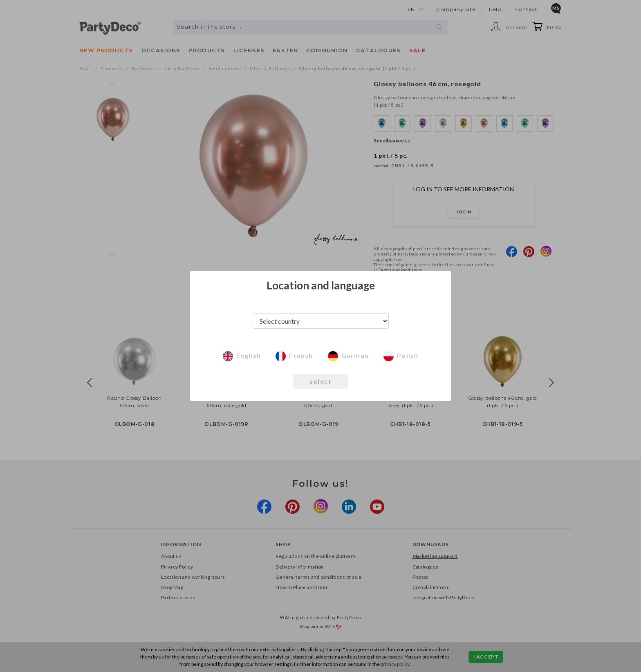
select (320, 381)
